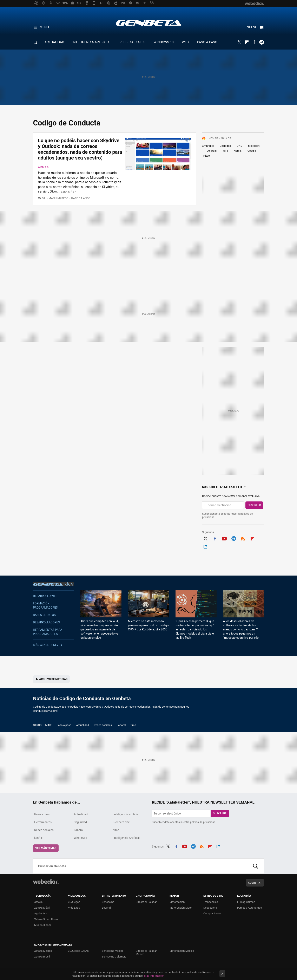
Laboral (121, 725)
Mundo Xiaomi (43, 925)
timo (133, 725)
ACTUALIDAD (54, 42)
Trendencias (211, 902)
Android (212, 151)
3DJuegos (74, 902)
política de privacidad (203, 822)
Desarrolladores (46, 622)
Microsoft (254, 146)
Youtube (224, 538)
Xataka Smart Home (46, 919)
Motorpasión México (182, 951)
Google (252, 151)
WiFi (225, 151)
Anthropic (208, 146)
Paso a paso (64, 725)
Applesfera (41, 913)
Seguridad (80, 822)
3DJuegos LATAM (79, 951)
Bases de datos (44, 615)
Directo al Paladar (146, 902)
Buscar (256, 866)
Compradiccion (212, 913)
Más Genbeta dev (46, 645)
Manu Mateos (59, 198)
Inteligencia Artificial (127, 838)
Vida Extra (74, 908)
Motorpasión (177, 902)
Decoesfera (210, 908)
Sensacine (108, 902)
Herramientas (43, 822)
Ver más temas (46, 848)
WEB (185, 42)
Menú (44, 27)
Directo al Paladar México (146, 952)
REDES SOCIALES (133, 42)
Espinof (106, 908)
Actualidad (82, 725)
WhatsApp (80, 838)
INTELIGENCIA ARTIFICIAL (92, 42)
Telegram (262, 42)
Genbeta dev (53, 584)
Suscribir (254, 505)
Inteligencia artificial (126, 814)
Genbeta (149, 23)
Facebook (254, 42)
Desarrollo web (45, 596)
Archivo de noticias (53, 679)
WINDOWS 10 (164, 42)
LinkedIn (205, 546)
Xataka (38, 902)
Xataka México (43, 951)
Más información (154, 976)
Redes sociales (103, 725)
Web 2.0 (43, 167)
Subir (252, 883)
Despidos (225, 146)
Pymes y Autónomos (249, 908)
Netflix (237, 151)
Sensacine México (113, 951)
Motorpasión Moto (181, 908)
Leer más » (69, 192)
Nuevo (252, 27)
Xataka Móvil (42, 908)
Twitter (239, 42)
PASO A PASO (207, 42)
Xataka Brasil (42, 957)
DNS (239, 146)
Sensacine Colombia (114, 957)
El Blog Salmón (246, 902)
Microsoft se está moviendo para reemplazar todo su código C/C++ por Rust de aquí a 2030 (148, 625)
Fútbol (207, 156)
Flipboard (247, 42)
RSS (243, 538)
